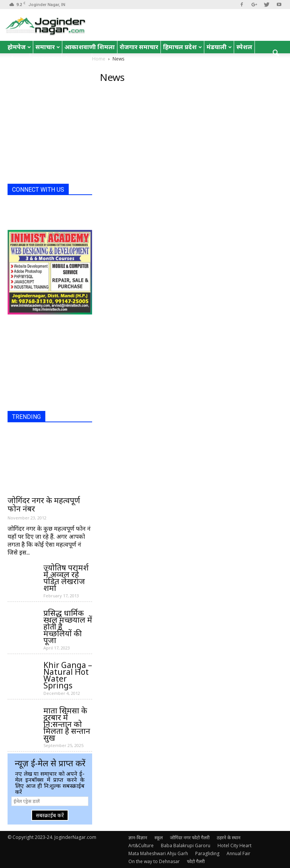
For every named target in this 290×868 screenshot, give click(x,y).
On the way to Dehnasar (154, 861)
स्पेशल (244, 47)
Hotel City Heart (234, 846)
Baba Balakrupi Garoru (186, 846)
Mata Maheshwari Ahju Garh (158, 853)
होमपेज (19, 47)
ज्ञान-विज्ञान (138, 838)
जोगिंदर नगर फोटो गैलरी (190, 838)
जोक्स (18, 59)
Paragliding (207, 853)
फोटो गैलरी (196, 861)
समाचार (48, 47)
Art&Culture (141, 846)
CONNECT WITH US (38, 190)
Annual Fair (238, 853)
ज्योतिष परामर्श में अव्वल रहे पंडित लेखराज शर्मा (66, 578)
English (46, 59)
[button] (276, 53)
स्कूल (159, 838)
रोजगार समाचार (139, 47)
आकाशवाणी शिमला (90, 47)
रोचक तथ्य (77, 59)
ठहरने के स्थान (229, 838)
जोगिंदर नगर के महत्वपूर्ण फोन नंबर (44, 504)
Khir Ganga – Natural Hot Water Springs (68, 675)
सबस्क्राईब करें (50, 815)
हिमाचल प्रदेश (183, 47)
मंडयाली (219, 47)
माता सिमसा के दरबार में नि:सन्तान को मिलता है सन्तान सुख (67, 724)
